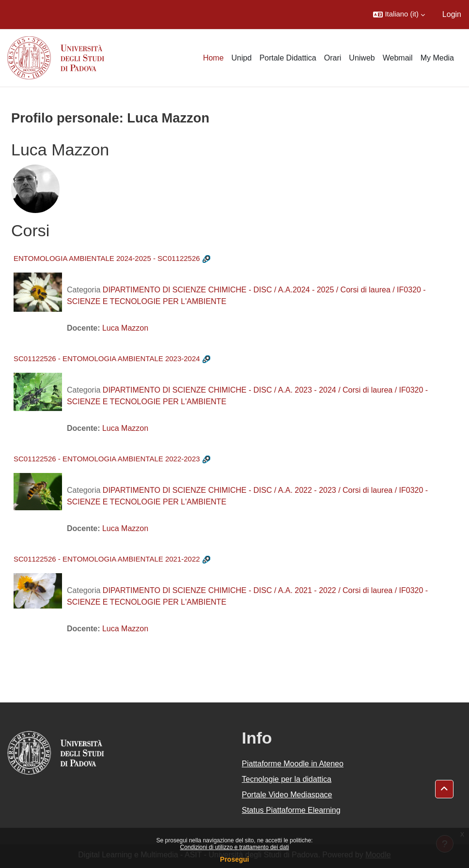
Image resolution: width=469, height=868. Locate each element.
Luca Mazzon (125, 328)
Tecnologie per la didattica (287, 779)
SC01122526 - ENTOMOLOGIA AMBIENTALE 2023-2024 (107, 358)
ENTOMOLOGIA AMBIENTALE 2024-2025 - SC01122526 (107, 258)
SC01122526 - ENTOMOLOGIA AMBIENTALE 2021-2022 (107, 559)
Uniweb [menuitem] (362, 58)
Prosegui (234, 859)
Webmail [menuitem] (398, 58)
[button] (399, 15)
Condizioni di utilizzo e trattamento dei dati (235, 847)
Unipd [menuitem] (242, 58)
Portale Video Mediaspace (287, 795)
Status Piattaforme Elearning (291, 810)
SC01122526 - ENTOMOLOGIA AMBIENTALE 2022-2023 (107, 459)
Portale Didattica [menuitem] (288, 58)
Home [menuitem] (213, 58)
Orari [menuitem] (333, 58)
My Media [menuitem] (437, 58)
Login (452, 14)
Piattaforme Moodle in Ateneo (293, 764)
